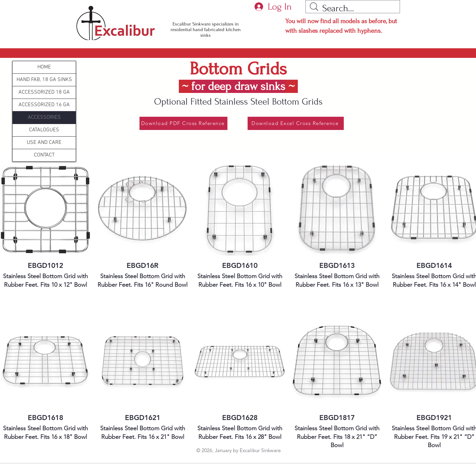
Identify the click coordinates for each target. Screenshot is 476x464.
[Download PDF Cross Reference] (183, 123)
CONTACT (44, 155)
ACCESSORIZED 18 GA (44, 92)
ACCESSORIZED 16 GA (44, 105)
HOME (44, 67)
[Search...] (354, 8)
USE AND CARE (44, 143)
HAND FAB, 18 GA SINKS (44, 80)
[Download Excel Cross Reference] (296, 123)
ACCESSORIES (44, 117)
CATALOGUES (44, 130)
